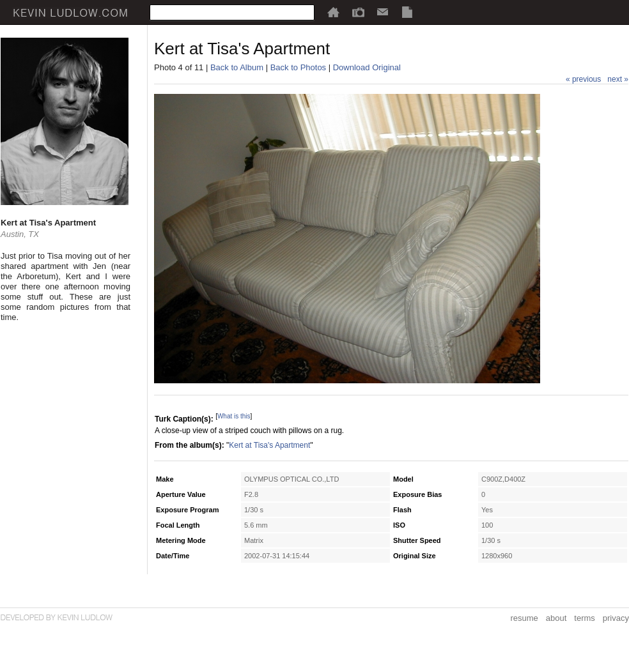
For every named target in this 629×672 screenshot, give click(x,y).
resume (524, 618)
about (556, 618)
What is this (234, 416)
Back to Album (237, 67)
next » (618, 79)
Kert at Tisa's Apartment (269, 445)
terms (585, 618)
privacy (616, 618)
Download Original (367, 67)
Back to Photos (298, 67)
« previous (583, 79)
